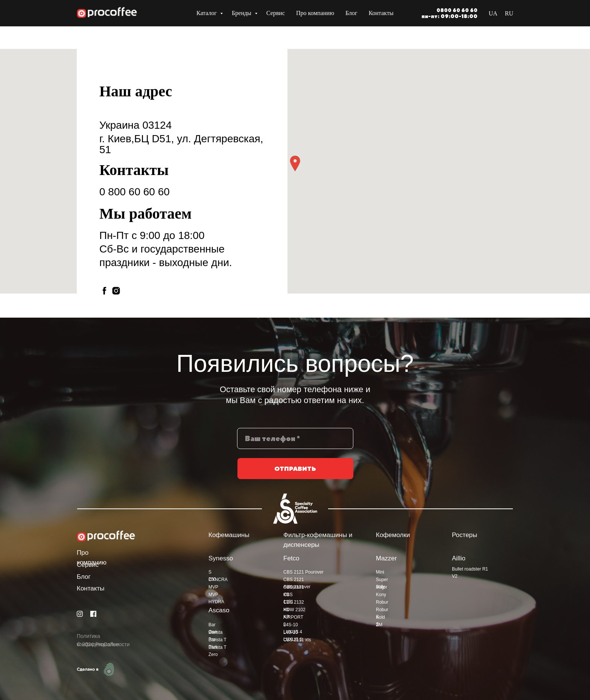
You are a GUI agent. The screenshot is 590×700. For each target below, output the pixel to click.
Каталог (207, 13)
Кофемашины (229, 535)
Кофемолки (393, 535)
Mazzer (386, 558)
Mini (380, 572)
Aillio (459, 558)
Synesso (221, 558)
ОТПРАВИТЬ (295, 476)
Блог (351, 13)
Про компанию (315, 13)
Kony (381, 595)
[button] (295, 164)
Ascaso (219, 610)
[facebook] (104, 291)
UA (493, 13)
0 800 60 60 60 (135, 192)
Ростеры (465, 535)
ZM (379, 625)
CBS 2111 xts (297, 640)
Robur (382, 602)
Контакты (381, 13)
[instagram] (116, 291)
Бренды (242, 13)
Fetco (291, 558)
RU (509, 13)
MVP (213, 587)
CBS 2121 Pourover (303, 572)
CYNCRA (218, 580)
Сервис (276, 13)
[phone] (295, 446)
